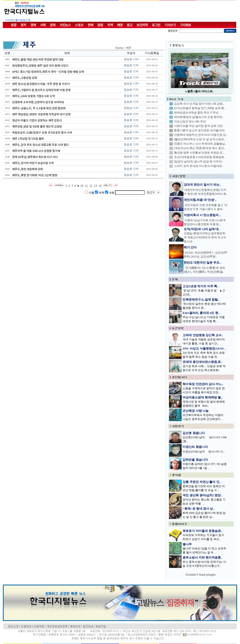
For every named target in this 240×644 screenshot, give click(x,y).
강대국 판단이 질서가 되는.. (202, 185)
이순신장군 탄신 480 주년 (190, 121)
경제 (33, 25)
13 (96, 186)
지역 (110, 25)
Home (119, 48)
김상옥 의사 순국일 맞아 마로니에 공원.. (199, 104)
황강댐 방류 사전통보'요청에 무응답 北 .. (199, 153)
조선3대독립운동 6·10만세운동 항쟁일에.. (200, 157)
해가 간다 (190, 247)
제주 (129, 48)
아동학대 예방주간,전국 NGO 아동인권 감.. (201, 135)
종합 (14, 25)
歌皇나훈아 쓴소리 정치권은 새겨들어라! (200, 130)
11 (86, 186)
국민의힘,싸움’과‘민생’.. (200, 200)
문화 (53, 25)
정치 (23, 25)
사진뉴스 (65, 25)
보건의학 (142, 25)
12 (91, 186)
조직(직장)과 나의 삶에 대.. (202, 229)
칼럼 (100, 25)
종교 (130, 25)
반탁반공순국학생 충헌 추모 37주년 (196, 113)
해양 (120, 25)
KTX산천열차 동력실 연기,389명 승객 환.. (200, 108)
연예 (90, 25)
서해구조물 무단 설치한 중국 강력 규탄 (198, 126)
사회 (43, 25)
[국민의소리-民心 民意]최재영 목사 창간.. (200, 148)
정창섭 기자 (131, 108)
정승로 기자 (131, 59)
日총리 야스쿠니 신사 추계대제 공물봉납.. (200, 144)
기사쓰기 (170, 25)
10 (82, 186)
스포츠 (79, 25)
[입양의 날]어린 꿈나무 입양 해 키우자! (198, 162)
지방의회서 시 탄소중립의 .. (202, 215)
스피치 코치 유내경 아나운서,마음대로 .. (199, 166)
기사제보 (186, 25)
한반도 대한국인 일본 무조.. (202, 263)
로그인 (156, 25)
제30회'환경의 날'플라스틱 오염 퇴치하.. (199, 117)
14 (100, 186)
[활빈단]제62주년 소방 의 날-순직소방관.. (200, 139)
